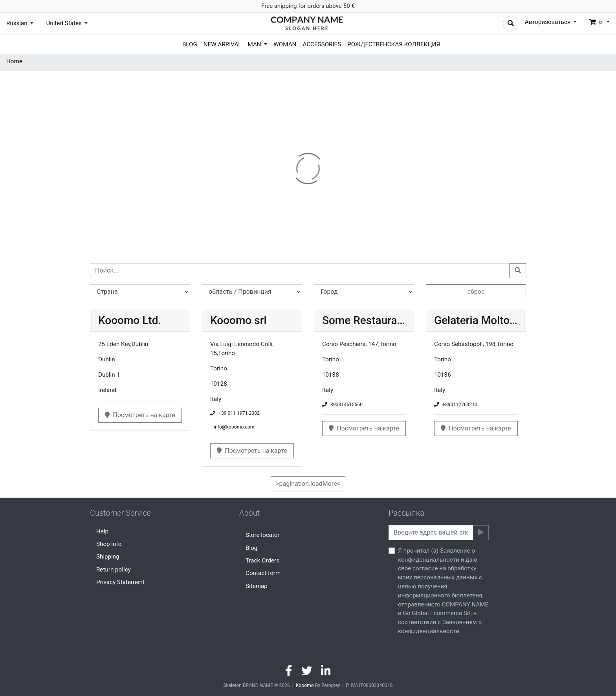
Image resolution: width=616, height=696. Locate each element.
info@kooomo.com (234, 427)
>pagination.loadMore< (308, 484)
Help (102, 531)
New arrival (223, 44)
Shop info (109, 544)
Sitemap (257, 586)
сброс (476, 292)
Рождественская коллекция (394, 44)
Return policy (114, 570)
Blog (190, 44)
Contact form (263, 573)
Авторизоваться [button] (548, 22)
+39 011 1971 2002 (239, 413)
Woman (285, 44)
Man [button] (255, 44)
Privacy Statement (120, 582)
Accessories (322, 44)
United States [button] (64, 23)
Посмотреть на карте (140, 415)
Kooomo (305, 685)
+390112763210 (460, 405)
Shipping (108, 557)
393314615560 (346, 405)
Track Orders (262, 560)
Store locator (263, 535)
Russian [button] (18, 23)
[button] (596, 22)
